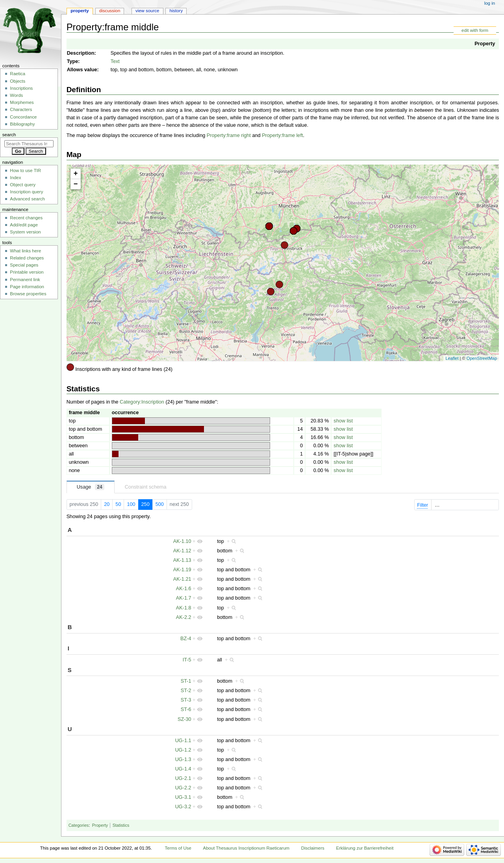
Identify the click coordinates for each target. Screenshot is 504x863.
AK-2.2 (184, 617)
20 (107, 504)
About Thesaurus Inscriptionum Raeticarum (246, 848)
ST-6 (186, 709)
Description (81, 53)
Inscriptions (21, 88)
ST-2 (186, 691)
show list (343, 421)
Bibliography (22, 124)
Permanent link (25, 280)
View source (147, 11)
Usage (91, 487)
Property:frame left (282, 135)
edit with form (475, 30)
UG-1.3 (183, 759)
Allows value (82, 70)
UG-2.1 (183, 778)
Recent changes (26, 218)
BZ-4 (186, 639)
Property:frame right (229, 135)
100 (131, 504)
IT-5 (187, 660)
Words (16, 95)
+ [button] (76, 174)
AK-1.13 (182, 560)
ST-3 (186, 700)
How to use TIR (25, 170)
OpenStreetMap (482, 358)
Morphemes (22, 102)
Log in (490, 3)
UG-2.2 (183, 788)
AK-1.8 (184, 608)
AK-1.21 (182, 579)
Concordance (23, 117)
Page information (27, 287)
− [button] (76, 184)
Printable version (27, 272)
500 (160, 504)
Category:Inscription (142, 402)
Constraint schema (146, 487)
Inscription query (26, 192)
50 (118, 504)
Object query (23, 185)
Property (485, 44)
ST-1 (186, 681)
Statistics (121, 825)
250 (145, 504)
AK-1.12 (182, 551)
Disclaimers (313, 848)
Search (9, 135)
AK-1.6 (184, 589)
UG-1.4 (183, 769)
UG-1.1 (183, 741)
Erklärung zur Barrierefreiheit (365, 848)
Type (73, 61)
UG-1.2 (183, 750)
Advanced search (27, 199)
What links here (25, 251)
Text (115, 61)
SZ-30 (184, 719)
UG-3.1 (183, 797)
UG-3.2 (183, 807)
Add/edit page (24, 225)
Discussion (110, 11)
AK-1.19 (182, 570)
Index (15, 178)
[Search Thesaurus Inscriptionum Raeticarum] (29, 144)
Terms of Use (178, 848)
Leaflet (452, 358)
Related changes (27, 258)
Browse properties (28, 294)
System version (25, 232)
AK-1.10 (182, 541)
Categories (79, 825)
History (176, 11)
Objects (18, 81)
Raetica (18, 74)
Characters (21, 109)
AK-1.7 (184, 598)
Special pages (24, 265)
